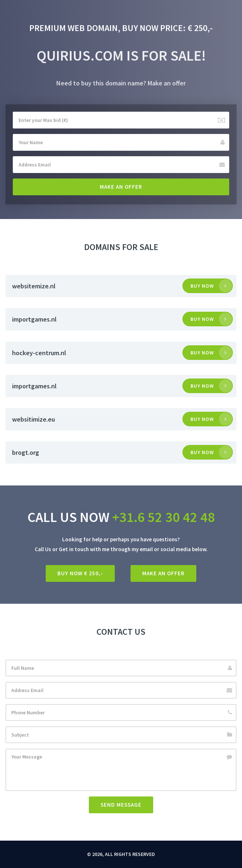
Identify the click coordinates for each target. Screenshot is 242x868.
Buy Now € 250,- (80, 573)
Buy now (202, 286)
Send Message (121, 805)
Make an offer (121, 187)
